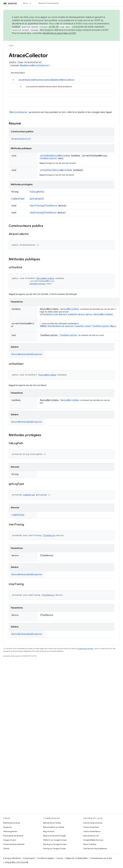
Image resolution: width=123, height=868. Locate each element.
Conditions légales (46, 858)
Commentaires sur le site (101, 858)
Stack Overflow (90, 844)
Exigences (8, 827)
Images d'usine (10, 840)
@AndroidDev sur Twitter (54, 827)
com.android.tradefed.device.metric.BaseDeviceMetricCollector (46, 80)
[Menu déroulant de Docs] (32, 3)
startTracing (37, 206)
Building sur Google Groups (55, 844)
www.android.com (91, 836)
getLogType (36, 199)
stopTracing (36, 213)
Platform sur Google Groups (55, 840)
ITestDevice (51, 206)
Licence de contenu (85, 649)
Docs (26, 3)
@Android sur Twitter (52, 823)
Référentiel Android (12, 823)
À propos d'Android (12, 858)
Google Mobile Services (93, 840)
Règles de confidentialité (77, 858)
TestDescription (48, 158)
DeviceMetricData (61, 156)
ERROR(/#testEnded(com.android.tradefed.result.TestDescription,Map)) (78, 326)
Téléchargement (10, 831)
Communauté (29, 858)
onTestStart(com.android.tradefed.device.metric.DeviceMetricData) (77, 314)
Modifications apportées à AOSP (59, 33)
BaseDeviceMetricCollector (35, 65)
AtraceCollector (20, 139)
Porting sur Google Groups (54, 848)
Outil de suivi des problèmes (95, 848)
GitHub (6, 848)
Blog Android (49, 831)
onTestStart (46, 170)
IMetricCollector (18, 112)
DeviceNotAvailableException (27, 354)
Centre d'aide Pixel (91, 827)
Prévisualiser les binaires (13, 836)
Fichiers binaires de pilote (14, 844)
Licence (60, 858)
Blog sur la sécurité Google (54, 836)
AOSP (11, 46)
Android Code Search (49, 3)
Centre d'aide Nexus (92, 831)
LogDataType (18, 199)
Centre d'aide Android (93, 823)
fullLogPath (36, 192)
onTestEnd (45, 156)
